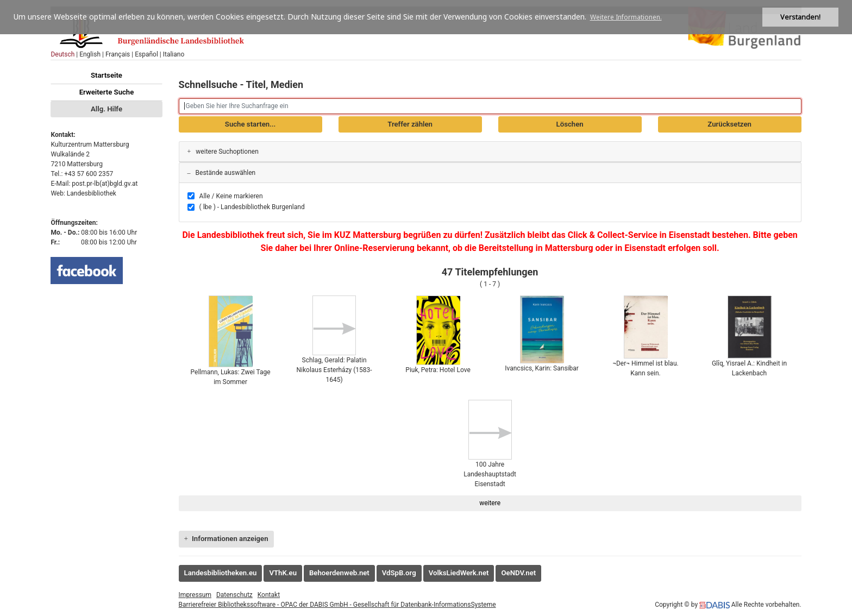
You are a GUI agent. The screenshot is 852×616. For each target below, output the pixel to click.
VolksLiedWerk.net (459, 573)
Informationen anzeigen (226, 539)
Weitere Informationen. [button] (626, 17)
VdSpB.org (399, 573)
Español (146, 54)
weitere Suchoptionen (223, 152)
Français (118, 54)
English (90, 54)
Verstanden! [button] (800, 17)
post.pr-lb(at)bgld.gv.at (105, 184)
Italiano (174, 54)
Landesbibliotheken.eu (221, 573)
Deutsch (62, 54)
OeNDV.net (518, 573)
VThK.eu (283, 573)
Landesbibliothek (92, 193)
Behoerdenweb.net (339, 573)
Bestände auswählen (222, 173)
